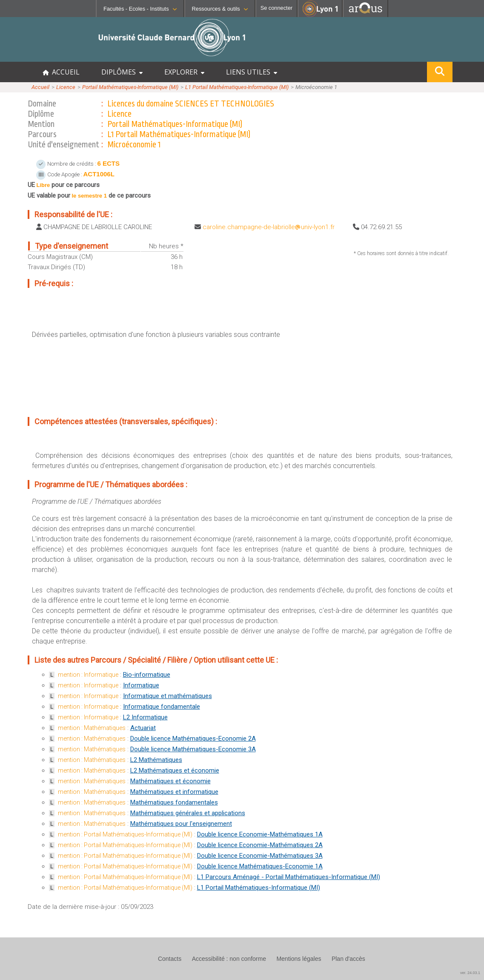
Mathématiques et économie (170, 781)
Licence (66, 87)
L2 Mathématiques (156, 760)
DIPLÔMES (122, 72)
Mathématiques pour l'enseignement (181, 824)
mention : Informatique (88, 675)
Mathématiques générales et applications (188, 813)
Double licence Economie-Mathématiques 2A (260, 845)
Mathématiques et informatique (174, 792)
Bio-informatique (147, 675)
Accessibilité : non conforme (229, 959)
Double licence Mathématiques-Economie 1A (260, 866)
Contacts (170, 959)
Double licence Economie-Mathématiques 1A (260, 834)
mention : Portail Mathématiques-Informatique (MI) (125, 834)
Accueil (40, 87)
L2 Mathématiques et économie (175, 770)
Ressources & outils (220, 9)
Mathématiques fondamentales (174, 802)
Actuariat (143, 728)
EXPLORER (184, 72)
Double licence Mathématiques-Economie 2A (193, 739)
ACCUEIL (61, 72)
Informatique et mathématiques (168, 696)
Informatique (141, 685)
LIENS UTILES (252, 72)
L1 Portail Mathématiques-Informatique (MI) (237, 87)
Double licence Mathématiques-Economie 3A (193, 749)
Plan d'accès (348, 959)
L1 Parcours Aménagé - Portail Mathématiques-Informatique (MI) (289, 877)
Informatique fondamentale (162, 707)
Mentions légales (299, 959)
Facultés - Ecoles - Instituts (140, 9)
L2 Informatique (145, 717)
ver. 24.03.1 (470, 973)
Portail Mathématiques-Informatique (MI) (130, 87)
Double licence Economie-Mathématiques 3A (260, 856)
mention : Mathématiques (92, 728)
